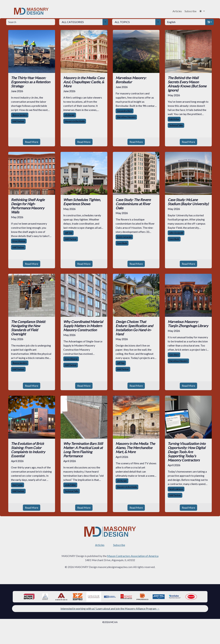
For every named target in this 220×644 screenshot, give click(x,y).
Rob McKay (174, 119)
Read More (32, 142)
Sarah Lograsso (176, 489)
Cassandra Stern (125, 111)
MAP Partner (18, 121)
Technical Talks (176, 125)
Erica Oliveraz (19, 241)
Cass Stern (174, 355)
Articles (177, 11)
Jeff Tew (68, 233)
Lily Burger (70, 115)
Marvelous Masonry (126, 117)
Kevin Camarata (124, 237)
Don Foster (18, 485)
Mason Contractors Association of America (133, 556)
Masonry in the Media (75, 121)
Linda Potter (70, 485)
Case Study (122, 243)
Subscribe (191, 11)
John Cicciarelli (176, 233)
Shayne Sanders (20, 115)
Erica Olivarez (71, 359)
